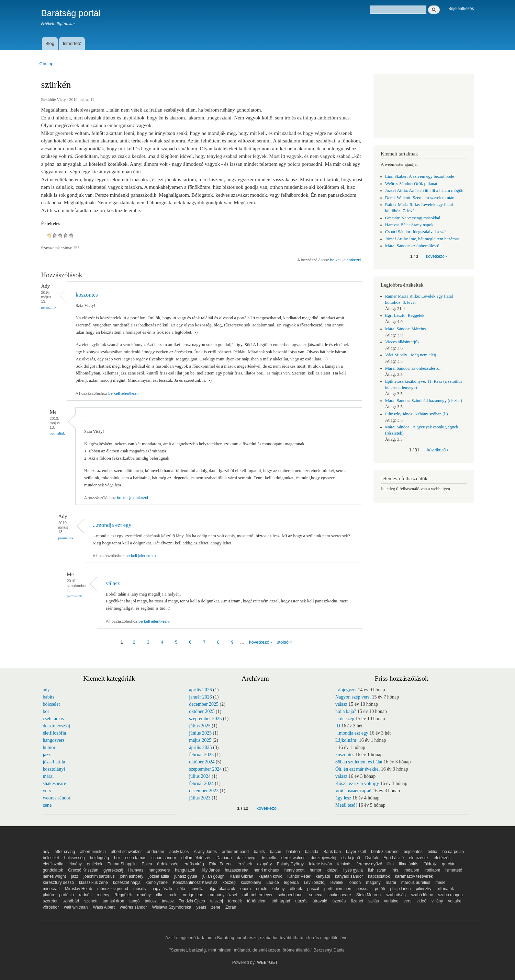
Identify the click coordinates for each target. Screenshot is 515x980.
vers (47, 791)
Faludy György (290, 864)
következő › (260, 642)
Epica (147, 864)
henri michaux (266, 870)
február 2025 (201, 755)
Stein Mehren (368, 895)
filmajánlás (409, 864)
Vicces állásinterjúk (402, 342)
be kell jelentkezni (346, 260)
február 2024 (201, 783)
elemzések (419, 858)
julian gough (214, 876)
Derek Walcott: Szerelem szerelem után (420, 198)
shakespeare (55, 783)
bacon (276, 852)
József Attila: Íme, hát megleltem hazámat (422, 239)
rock (173, 895)
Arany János (205, 852)
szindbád (71, 901)
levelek (337, 883)
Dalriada (224, 858)
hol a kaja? (346, 711)
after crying (65, 852)
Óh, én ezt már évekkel (357, 769)
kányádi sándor (349, 876)
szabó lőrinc (422, 895)
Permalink (49, 307)
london (355, 883)
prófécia (66, 895)
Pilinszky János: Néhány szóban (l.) (417, 414)
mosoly (140, 889)
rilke (160, 895)
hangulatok (185, 870)
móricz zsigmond (113, 889)
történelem (257, 901)
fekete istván (320, 864)
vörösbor (51, 907)
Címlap (47, 64)
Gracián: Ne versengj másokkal (413, 218)
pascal (313, 889)
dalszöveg (246, 858)
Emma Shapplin (122, 864)
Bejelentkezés (461, 9)
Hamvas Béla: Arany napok (409, 225)
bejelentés (413, 852)
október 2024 (202, 762)
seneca (316, 895)
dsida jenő (351, 858)
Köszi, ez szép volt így (357, 783)
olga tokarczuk (222, 889)
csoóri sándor (164, 858)
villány (437, 901)
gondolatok (53, 870)
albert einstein (93, 852)
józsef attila (54, 762)
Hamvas (136, 870)
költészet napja (127, 883)
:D (338, 726)
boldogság (99, 858)
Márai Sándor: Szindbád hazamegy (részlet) (424, 401)
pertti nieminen (338, 889)
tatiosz (151, 901)
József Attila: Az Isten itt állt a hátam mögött (424, 191)
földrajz (430, 864)
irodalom (411, 870)
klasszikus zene (93, 883)
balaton (293, 852)
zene (47, 805)
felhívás (344, 864)
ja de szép (345, 719)
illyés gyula (353, 870)
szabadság (396, 895)
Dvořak (372, 858)
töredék (235, 901)
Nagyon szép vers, (353, 697)
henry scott (295, 870)
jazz (47, 755)
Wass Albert (104, 907)
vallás (374, 901)
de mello (268, 858)
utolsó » (284, 642)
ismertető (454, 870)
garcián (449, 864)
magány (373, 883)
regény (103, 895)
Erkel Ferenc (221, 864)
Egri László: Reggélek (405, 315)
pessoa (363, 889)
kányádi (323, 876)
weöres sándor (57, 798)
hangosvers (54, 740)
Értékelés (51, 224)
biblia (433, 852)
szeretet (50, 901)
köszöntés (87, 295)
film (390, 864)
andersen (156, 852)
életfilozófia (55, 733)
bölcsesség (75, 858)
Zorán (231, 907)
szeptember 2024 (205, 769)
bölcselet (52, 704)
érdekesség (168, 864)
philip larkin (400, 889)
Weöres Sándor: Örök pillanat (411, 184)
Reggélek (123, 895)
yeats (201, 907)
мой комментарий (354, 791)
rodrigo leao (192, 895)
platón (49, 895)
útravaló (320, 901)
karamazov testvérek (414, 876)
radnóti (85, 895)
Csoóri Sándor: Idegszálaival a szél (416, 232)
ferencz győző (370, 864)
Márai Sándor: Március (406, 329)
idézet (332, 870)
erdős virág (194, 864)
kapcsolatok (379, 876)
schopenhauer (291, 895)
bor (46, 711)
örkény (279, 889)
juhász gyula (186, 876)
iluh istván (377, 870)
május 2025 (200, 740)
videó (421, 901)
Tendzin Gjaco (192, 901)
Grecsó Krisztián (83, 870)
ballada (312, 852)
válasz (113, 583)
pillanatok (445, 889)
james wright (54, 876)
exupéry (265, 864)
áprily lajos (179, 852)
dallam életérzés (196, 858)
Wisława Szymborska (172, 907)
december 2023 (204, 791)
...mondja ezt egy (112, 525)
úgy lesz (343, 798)
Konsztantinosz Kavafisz (195, 883)
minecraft (51, 889)
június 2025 (200, 733)
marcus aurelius (416, 883)
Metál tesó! (346, 805)
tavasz (168, 901)
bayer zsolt (356, 852)
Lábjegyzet (346, 690)
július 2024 (200, 776)
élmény (75, 864)
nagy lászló (162, 889)
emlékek (95, 864)
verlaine (391, 901)
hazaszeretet (237, 870)
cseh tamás (53, 719)
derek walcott (294, 858)
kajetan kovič (270, 876)
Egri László (394, 858)
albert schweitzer (126, 852)
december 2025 (204, 704)
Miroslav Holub (79, 889)
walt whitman (76, 907)
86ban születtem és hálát (359, 762)
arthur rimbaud (235, 852)
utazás (301, 901)
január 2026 (200, 697)
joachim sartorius (99, 876)
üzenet (357, 901)
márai (48, 776)
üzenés (339, 901)
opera (246, 889)
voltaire (455, 901)
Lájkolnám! (346, 740)
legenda (292, 883)
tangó (134, 901)
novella (197, 889)
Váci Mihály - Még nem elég (411, 355)
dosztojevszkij (57, 726)
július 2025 (200, 726)
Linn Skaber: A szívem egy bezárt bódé (420, 176)
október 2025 (202, 711)
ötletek (296, 889)
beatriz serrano (385, 852)
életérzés (442, 858)
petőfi (380, 889)
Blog (50, 43)
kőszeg (229, 883)
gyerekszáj (113, 870)
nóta (181, 889)
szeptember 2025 (205, 719)
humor (49, 747)
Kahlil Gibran (242, 876)
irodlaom (432, 870)
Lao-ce (273, 883)
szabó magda (450, 895)
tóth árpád (281, 901)
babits (49, 697)
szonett (91, 901)
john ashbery (132, 876)
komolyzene (157, 883)
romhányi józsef (223, 895)
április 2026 (200, 690)
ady (46, 690)
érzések (245, 864)
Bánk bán (332, 852)
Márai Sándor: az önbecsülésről (413, 246)
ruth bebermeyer (258, 895)
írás (395, 870)
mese (440, 883)
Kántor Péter (299, 876)
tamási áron (114, 901)
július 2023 (200, 798)
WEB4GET (267, 962)
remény (144, 895)
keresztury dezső (59, 883)
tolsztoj (217, 901)
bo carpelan (453, 852)
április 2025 (200, 747)
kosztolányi (54, 769)
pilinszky (423, 889)
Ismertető (72, 43)
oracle (262, 889)
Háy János (210, 870)
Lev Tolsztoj (314, 883)
